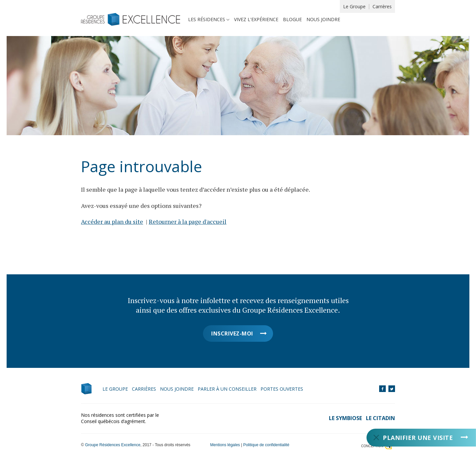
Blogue (292, 19)
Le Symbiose (345, 418)
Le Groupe (354, 6)
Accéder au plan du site (112, 221)
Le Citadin (380, 418)
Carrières (382, 6)
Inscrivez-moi (232, 333)
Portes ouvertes (282, 389)
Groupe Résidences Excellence (113, 445)
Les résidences (207, 19)
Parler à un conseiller (227, 389)
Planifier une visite (418, 438)
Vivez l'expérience (256, 19)
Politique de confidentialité (266, 445)
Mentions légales (225, 445)
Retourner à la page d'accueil (188, 221)
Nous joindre (323, 19)
